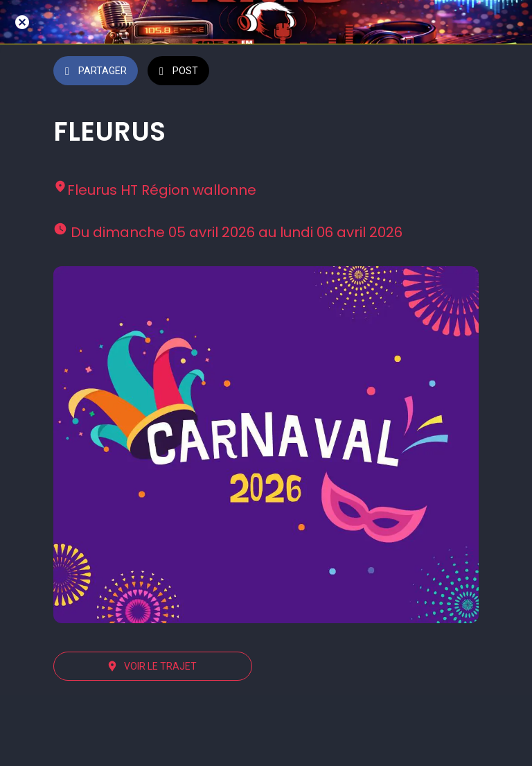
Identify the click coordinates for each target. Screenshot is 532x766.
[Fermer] (22, 22)
